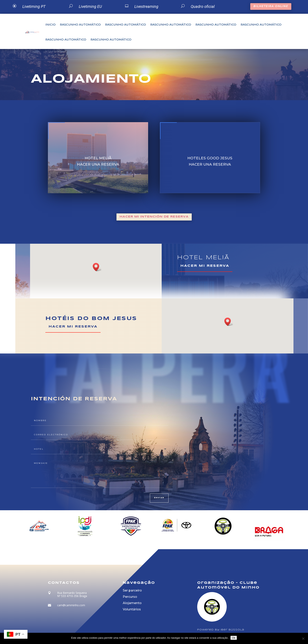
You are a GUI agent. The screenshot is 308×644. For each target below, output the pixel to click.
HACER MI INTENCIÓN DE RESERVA (154, 217)
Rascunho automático (80, 24)
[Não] (303, 638)
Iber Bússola (232, 630)
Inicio (50, 24)
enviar (159, 498)
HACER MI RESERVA (205, 266)
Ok (234, 638)
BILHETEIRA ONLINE (271, 6)
